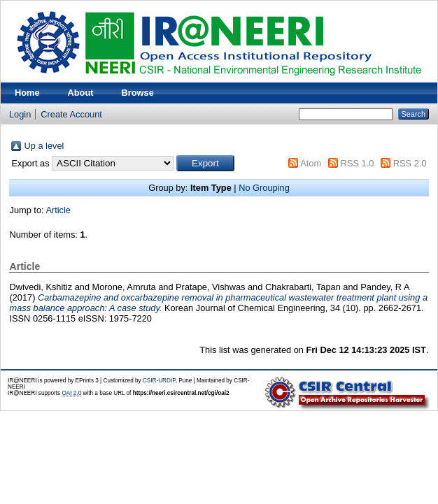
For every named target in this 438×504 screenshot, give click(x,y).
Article (58, 210)
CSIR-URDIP (159, 381)
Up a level (44, 146)
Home (27, 93)
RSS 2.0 (410, 163)
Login (20, 114)
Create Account (71, 114)
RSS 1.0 (358, 163)
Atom (311, 163)
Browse (138, 93)
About (81, 93)
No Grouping (264, 188)
